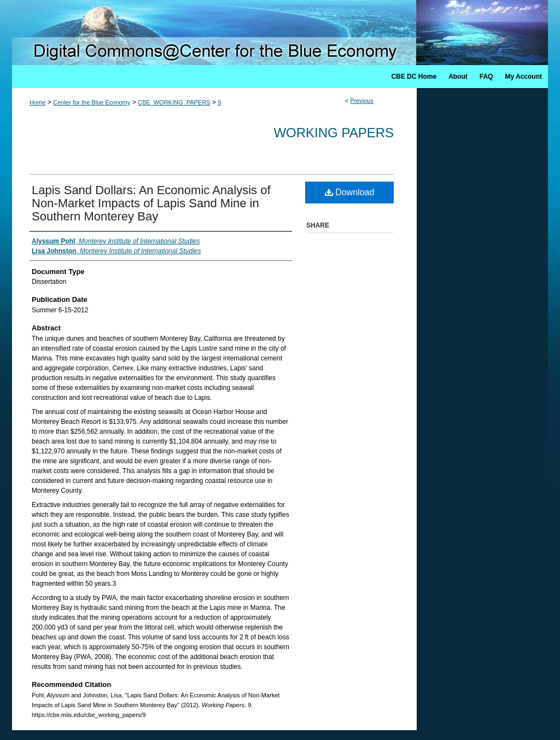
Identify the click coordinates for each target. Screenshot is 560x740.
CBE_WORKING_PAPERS (174, 102)
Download (350, 192)
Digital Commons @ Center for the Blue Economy (280, 33)
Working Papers (334, 133)
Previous (362, 101)
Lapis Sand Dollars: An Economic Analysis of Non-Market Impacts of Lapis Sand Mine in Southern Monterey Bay (151, 203)
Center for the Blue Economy (92, 102)
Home (37, 102)
